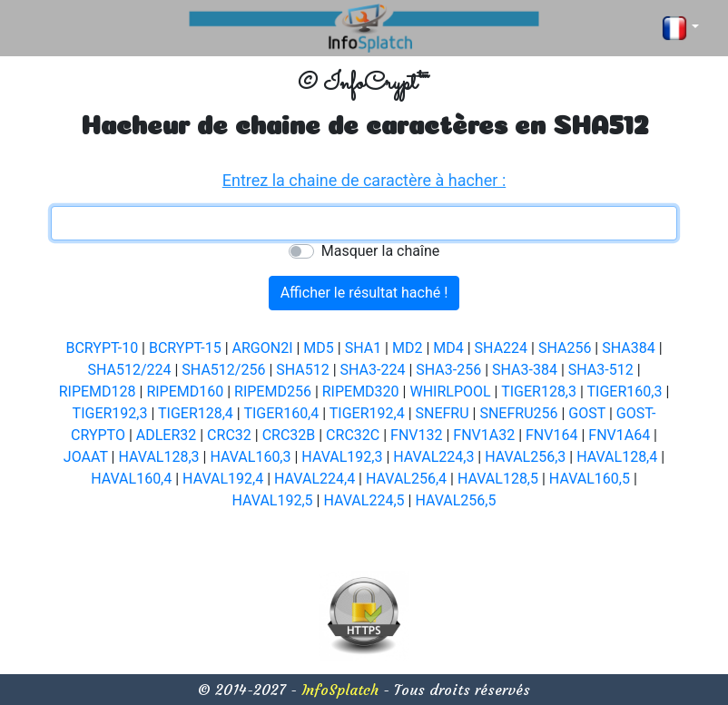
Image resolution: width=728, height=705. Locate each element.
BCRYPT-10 (102, 348)
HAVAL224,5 (364, 500)
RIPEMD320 (361, 392)
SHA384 (628, 348)
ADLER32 (167, 435)
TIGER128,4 (196, 413)
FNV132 (416, 435)
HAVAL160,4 (131, 479)
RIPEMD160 (185, 392)
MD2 (407, 348)
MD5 (318, 348)
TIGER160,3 (625, 392)
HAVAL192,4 (223, 479)
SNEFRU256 (518, 413)
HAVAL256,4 (406, 479)
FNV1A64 (619, 435)
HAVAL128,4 (617, 457)
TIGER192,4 (367, 413)
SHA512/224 (129, 370)
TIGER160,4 (281, 413)
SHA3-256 (448, 370)
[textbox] (364, 223)
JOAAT (86, 457)
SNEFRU (443, 413)
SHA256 (565, 348)
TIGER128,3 (539, 392)
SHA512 (302, 370)
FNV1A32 (484, 435)
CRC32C (353, 435)
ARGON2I (263, 348)
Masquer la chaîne (380, 251)
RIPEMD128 (98, 392)
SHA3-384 (525, 370)
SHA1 (363, 348)
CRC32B (289, 435)
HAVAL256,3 (525, 457)
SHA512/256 (223, 370)
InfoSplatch (340, 690)
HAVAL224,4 (315, 479)
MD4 (448, 348)
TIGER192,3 (110, 413)
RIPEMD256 (273, 392)
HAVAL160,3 (250, 457)
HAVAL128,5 (498, 479)
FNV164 (551, 435)
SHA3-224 (373, 370)
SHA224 (501, 348)
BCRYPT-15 (185, 348)
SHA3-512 (601, 370)
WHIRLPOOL (450, 392)
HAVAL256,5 (455, 500)
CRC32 (229, 435)
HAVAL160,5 (590, 479)
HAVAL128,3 (158, 457)
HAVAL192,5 (273, 500)
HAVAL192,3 (342, 457)
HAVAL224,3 (433, 457)
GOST (587, 413)
